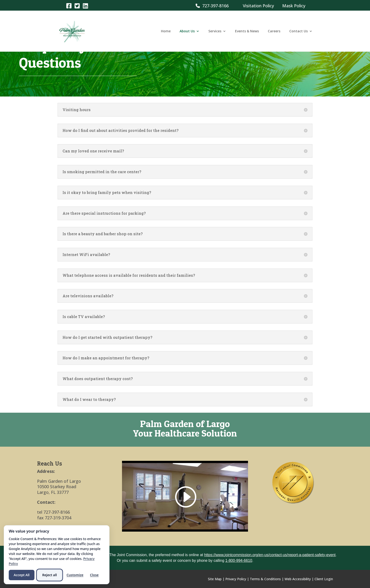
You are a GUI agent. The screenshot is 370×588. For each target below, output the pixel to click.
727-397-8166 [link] (212, 6)
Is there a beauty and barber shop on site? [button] (103, 234)
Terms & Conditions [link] (265, 579)
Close (94, 575)
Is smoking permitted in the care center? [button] (102, 172)
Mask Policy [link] (294, 6)
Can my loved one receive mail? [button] (93, 151)
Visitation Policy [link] (258, 6)
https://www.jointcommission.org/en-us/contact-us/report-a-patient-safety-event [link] (270, 555)
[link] (69, 6)
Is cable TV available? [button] (84, 317)
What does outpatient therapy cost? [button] (98, 379)
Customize (75, 575)
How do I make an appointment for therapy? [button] (106, 358)
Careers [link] (274, 31)
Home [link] (166, 31)
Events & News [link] (247, 31)
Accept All (22, 575)
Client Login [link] (324, 579)
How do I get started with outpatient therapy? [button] (107, 337)
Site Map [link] (215, 579)
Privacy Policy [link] (236, 579)
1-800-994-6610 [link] (239, 561)
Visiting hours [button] (77, 110)
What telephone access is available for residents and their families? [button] (129, 275)
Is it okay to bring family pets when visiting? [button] (107, 193)
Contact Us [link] (299, 31)
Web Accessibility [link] (298, 579)
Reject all (50, 575)
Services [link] (215, 31)
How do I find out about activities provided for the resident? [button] (120, 130)
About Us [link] (187, 31)
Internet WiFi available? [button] (86, 255)
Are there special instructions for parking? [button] (104, 213)
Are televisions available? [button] (88, 296)
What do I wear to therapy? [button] (89, 399)
